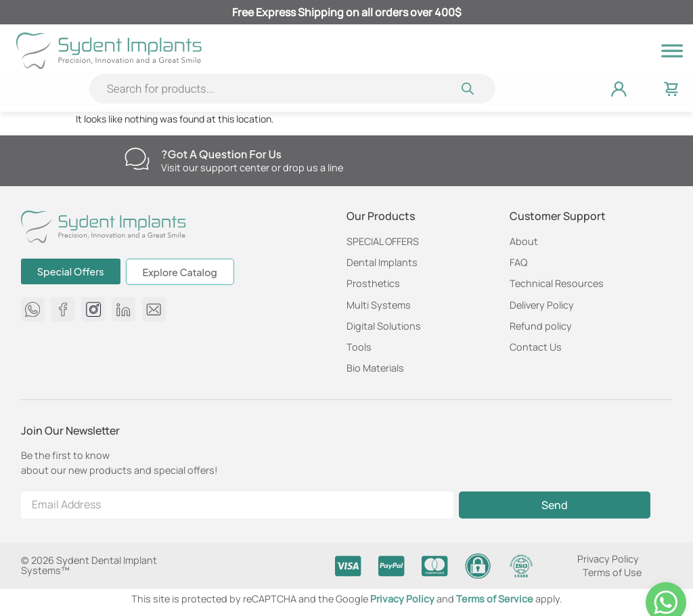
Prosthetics (373, 283)
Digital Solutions (384, 326)
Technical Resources (557, 283)
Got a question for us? (221, 154)
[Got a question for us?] (137, 159)
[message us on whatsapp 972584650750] (33, 309)
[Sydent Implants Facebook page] (63, 309)
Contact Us (536, 347)
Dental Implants (382, 262)
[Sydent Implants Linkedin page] (124, 309)
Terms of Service (496, 599)
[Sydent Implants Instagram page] (93, 309)
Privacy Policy (608, 559)
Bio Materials (375, 368)
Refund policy (541, 326)
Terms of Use (612, 572)
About (524, 241)
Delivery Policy (542, 305)
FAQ (518, 262)
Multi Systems (379, 305)
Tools (359, 347)
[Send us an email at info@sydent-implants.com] (154, 309)
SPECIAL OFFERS (383, 241)
